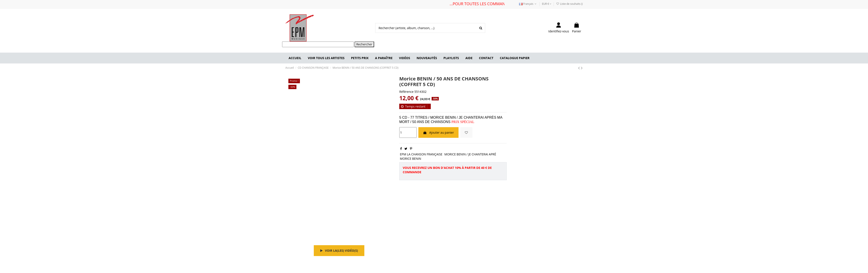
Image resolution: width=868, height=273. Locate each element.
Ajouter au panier (438, 132)
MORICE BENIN (411, 159)
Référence (406, 92)
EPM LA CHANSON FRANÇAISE (421, 154)
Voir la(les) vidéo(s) (339, 251)
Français (528, 4)
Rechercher (364, 44)
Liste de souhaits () (569, 4)
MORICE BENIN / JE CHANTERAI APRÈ (470, 154)
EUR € (547, 4)
